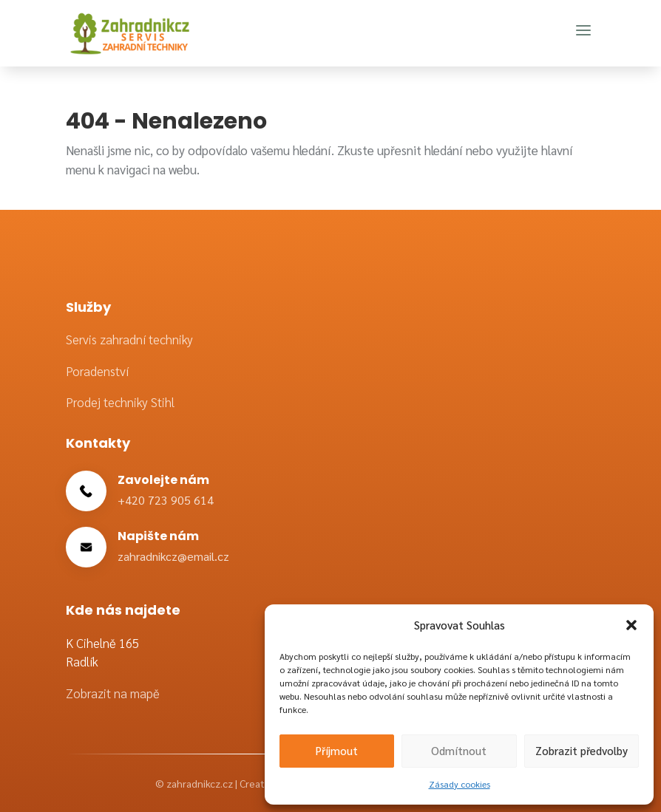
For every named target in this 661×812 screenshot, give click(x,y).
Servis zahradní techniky (129, 339)
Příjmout (337, 750)
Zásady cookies (460, 784)
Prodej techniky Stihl (120, 402)
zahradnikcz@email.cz (173, 556)
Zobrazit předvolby (582, 750)
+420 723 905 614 (166, 500)
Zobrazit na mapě (113, 693)
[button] (631, 625)
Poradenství (97, 371)
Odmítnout (459, 750)
